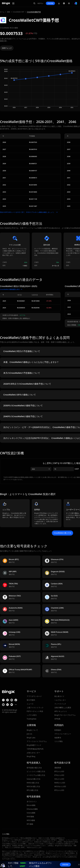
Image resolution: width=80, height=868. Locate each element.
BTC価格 (30, 824)
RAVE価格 (30, 817)
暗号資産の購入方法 (34, 768)
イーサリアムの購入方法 (36, 775)
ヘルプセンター (60, 700)
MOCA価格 (31, 820)
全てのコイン (32, 802)
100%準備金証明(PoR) (35, 749)
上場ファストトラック (35, 708)
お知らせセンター (33, 753)
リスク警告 (59, 741)
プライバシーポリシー (63, 734)
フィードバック (60, 704)
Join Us (29, 734)
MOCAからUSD (60, 786)
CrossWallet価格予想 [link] (34, 12)
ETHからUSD (59, 775)
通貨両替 (58, 768)
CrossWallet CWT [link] (18, 12)
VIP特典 (57, 719)
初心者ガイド (59, 696)
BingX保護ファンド (34, 745)
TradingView (32, 719)
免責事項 (58, 738)
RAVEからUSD (60, 783)
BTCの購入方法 (32, 790)
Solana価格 (31, 813)
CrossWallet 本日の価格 (9, 28)
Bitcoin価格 (31, 805)
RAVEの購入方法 (33, 783)
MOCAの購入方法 (33, 786)
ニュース (30, 704)
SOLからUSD (59, 779)
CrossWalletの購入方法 (62, 533)
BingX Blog (31, 756)
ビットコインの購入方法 (36, 771)
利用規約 (58, 730)
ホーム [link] (2, 12)
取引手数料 (31, 700)
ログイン (40, 3)
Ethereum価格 (32, 809)
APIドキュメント (61, 711)
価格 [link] (9, 12)
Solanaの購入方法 (34, 779)
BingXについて (32, 730)
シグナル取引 (32, 715)
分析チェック (7, 48)
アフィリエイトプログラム (37, 741)
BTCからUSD (59, 771)
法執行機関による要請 (63, 708)
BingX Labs (31, 738)
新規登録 (50, 3)
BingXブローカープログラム (65, 715)
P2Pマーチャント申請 (35, 711)
